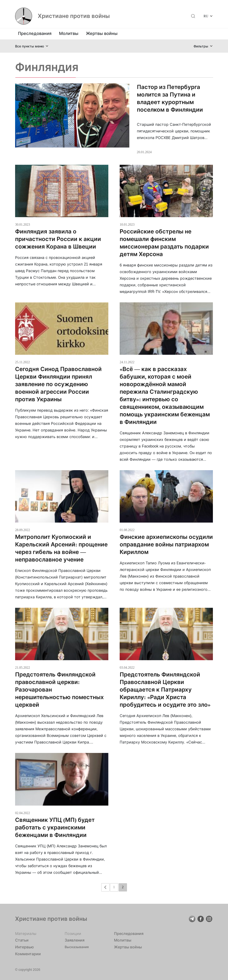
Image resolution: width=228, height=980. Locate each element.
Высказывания (77, 947)
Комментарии (28, 954)
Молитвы (69, 33)
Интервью (24, 947)
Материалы (26, 934)
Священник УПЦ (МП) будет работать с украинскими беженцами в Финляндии (55, 827)
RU (206, 16)
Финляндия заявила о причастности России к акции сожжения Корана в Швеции (58, 239)
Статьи (22, 940)
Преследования (35, 33)
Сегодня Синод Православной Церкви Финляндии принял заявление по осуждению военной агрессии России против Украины (58, 384)
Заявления (75, 940)
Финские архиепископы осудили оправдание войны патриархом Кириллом (166, 544)
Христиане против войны (74, 16)
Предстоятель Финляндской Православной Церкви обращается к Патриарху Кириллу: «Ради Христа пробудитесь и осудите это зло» (165, 690)
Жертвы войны (102, 33)
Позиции (73, 934)
